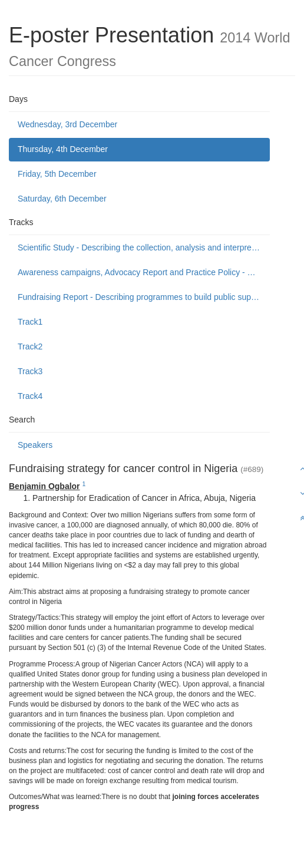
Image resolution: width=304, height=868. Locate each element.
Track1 (30, 322)
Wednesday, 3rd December (67, 124)
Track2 (30, 346)
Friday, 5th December (57, 174)
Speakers (35, 445)
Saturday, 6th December (62, 199)
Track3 (30, 371)
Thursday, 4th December (63, 149)
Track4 (30, 396)
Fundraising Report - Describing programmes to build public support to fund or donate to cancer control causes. (144, 297)
